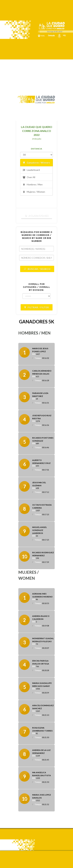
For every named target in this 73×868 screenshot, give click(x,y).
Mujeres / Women (34, 192)
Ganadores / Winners (36, 163)
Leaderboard (31, 170)
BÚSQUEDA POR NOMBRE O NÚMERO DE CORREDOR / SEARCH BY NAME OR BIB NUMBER (36, 237)
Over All (29, 177)
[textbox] (36, 249)
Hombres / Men (33, 185)
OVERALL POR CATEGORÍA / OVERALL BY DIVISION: (36, 287)
